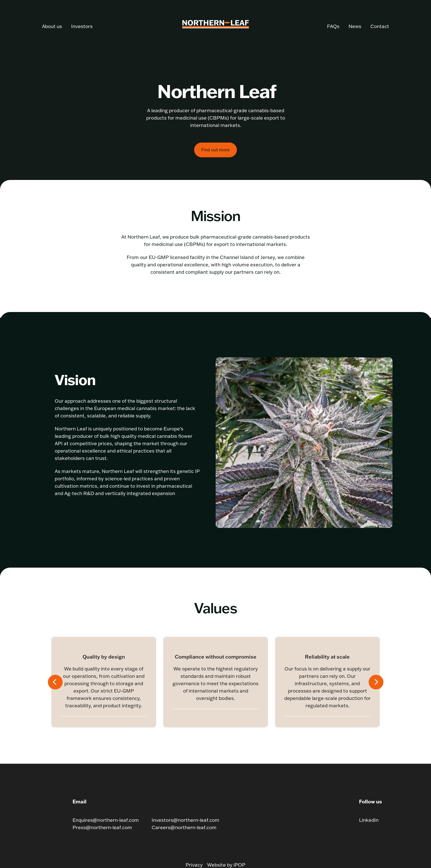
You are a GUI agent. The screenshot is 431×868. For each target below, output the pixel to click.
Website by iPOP (226, 865)
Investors (82, 26)
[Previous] (55, 682)
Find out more (216, 150)
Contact (380, 26)
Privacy (194, 865)
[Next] (376, 682)
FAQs (333, 26)
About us (52, 26)
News (355, 26)
